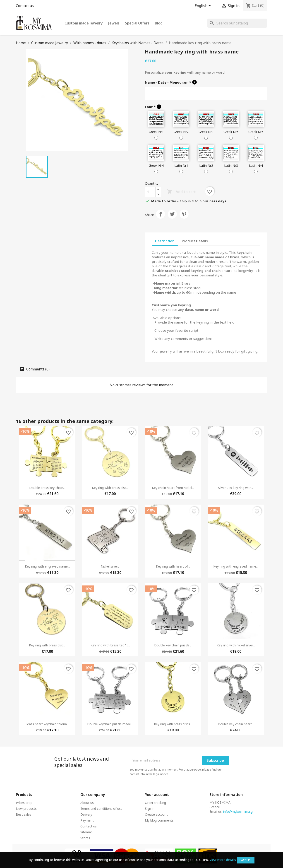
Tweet (172, 214)
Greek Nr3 (206, 132)
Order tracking (155, 803)
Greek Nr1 (156, 132)
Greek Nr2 (181, 132)
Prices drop (24, 803)
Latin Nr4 (256, 166)
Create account (156, 814)
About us (87, 803)
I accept (246, 860)
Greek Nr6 (256, 132)
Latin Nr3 (231, 166)
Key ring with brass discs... (173, 724)
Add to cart (181, 192)
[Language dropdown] (204, 6)
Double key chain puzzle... (173, 645)
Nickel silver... (110, 566)
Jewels (114, 23)
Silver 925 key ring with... (236, 488)
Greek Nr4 (156, 166)
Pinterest (184, 214)
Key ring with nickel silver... (236, 645)
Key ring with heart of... (173, 566)
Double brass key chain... (47, 488)
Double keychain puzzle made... (110, 724)
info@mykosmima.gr (238, 811)
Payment (87, 820)
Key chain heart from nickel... (173, 488)
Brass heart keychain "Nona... (47, 724)
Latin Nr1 (181, 166)
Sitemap (86, 832)
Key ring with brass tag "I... (110, 645)
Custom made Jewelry (84, 23)
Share (161, 214)
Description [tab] (165, 241)
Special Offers (137, 23)
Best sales (24, 814)
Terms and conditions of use (101, 809)
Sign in (150, 809)
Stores (85, 838)
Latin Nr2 (206, 166)
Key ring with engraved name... (47, 566)
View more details (223, 860)
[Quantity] (150, 192)
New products (26, 809)
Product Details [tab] (195, 241)
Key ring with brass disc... (110, 488)
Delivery (86, 814)
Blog (159, 23)
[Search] (237, 23)
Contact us (25, 6)
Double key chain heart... (236, 724)
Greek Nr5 (231, 132)
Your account (157, 795)
